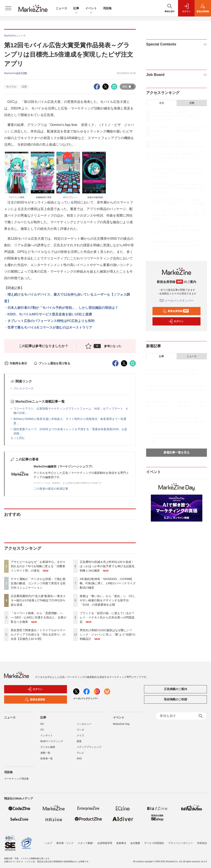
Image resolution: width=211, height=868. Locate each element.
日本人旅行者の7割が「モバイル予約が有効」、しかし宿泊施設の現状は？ (63, 308)
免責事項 (121, 843)
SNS (79, 759)
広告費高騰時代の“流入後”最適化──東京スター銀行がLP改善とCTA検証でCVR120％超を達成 (38, 600)
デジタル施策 (48, 747)
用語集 (107, 8)
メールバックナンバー (177, 301)
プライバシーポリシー (181, 843)
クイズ (80, 736)
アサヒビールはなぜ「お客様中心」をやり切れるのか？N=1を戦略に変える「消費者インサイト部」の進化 (38, 566)
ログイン (176, 321)
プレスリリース (23, 388)
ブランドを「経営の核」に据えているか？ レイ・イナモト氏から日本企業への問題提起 (107, 617)
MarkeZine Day (121, 724)
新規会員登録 (176, 311)
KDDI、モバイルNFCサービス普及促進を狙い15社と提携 (50, 314)
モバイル (11, 87)
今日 (162, 103)
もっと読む (18, 438)
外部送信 (202, 843)
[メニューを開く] (8, 8)
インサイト (47, 736)
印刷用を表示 (16, 363)
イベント (91, 9)
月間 (192, 103)
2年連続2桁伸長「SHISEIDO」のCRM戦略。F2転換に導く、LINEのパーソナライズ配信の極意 (108, 583)
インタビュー (84, 724)
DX (42, 724)
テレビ (80, 753)
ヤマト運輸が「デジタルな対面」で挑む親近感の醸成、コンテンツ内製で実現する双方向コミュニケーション (38, 583)
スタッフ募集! (85, 843)
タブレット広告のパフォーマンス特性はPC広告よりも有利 (51, 321)
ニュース (61, 8)
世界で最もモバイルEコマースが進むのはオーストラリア (50, 327)
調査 (79, 741)
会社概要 (135, 843)
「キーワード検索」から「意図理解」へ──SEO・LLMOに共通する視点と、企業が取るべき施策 (39, 617)
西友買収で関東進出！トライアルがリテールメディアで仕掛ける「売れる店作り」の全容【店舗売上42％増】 (38, 634)
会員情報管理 (105, 843)
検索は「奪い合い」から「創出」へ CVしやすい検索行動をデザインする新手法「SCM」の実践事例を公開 (108, 600)
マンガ (80, 730)
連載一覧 (45, 753)
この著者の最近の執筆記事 (51, 489)
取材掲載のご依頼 (176, 699)
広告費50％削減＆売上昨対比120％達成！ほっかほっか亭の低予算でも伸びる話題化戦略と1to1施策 (107, 566)
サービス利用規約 (154, 843)
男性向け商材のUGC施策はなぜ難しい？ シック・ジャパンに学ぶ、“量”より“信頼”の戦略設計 (108, 634)
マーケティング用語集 (16, 779)
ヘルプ (48, 843)
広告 (24, 87)
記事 (76, 9)
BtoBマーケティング (52, 741)
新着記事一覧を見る (177, 452)
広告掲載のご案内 (176, 689)
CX (42, 730)
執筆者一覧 (47, 759)
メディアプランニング (89, 747)
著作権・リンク (65, 843)
